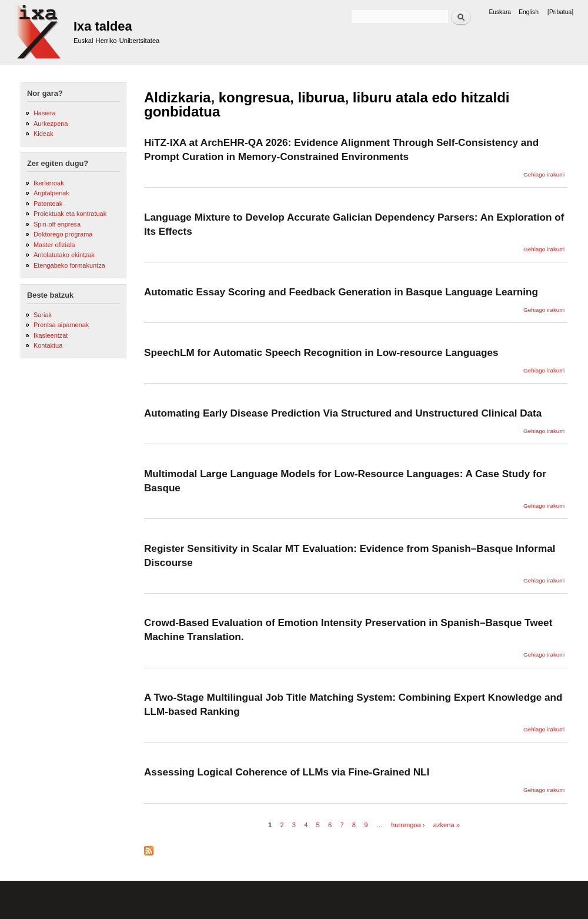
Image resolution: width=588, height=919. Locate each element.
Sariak (43, 315)
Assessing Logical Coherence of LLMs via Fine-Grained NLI (287, 772)
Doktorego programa (63, 234)
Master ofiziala (54, 245)
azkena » (447, 825)
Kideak (44, 134)
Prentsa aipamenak (61, 325)
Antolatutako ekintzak (64, 255)
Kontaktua (48, 345)
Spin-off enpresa (57, 224)
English (529, 12)
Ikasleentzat (51, 335)
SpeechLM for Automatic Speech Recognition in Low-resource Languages (321, 352)
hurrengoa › (408, 825)
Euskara (500, 12)
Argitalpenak (51, 193)
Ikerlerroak (49, 183)
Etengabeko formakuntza (69, 265)
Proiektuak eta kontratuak (70, 214)
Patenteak (48, 204)
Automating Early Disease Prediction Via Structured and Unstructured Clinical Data (343, 413)
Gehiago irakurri (544, 174)
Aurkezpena (51, 124)
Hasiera (45, 113)
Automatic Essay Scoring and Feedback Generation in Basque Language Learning (341, 292)
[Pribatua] (560, 12)
